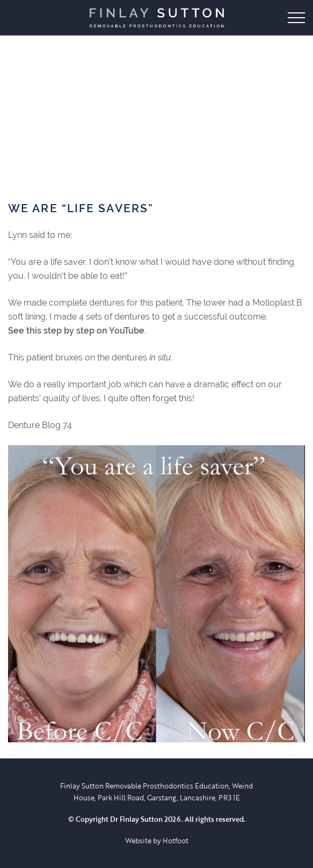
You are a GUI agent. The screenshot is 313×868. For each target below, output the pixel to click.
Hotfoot (176, 841)
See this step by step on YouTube (76, 331)
